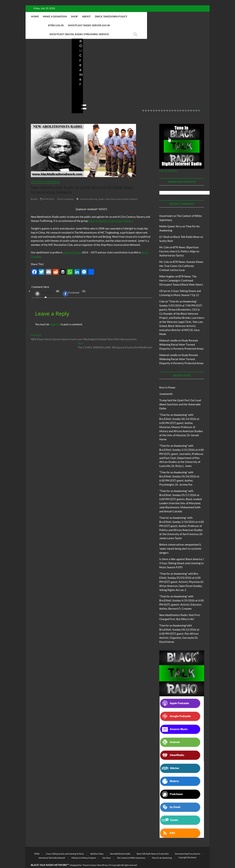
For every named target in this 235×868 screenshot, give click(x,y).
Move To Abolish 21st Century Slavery (111, 212)
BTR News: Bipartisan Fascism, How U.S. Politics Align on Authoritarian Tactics (179, 243)
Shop (96, 16)
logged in (55, 316)
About (108, 16)
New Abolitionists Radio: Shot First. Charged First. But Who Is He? (140, 78)
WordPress (44, 285)
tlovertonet (166, 207)
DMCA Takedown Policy (133, 16)
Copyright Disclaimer (187, 849)
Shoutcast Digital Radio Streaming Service (133, 25)
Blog (38, 65)
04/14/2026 (139, 90)
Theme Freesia (89, 856)
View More (36, 100)
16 (183, 102)
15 (180, 102)
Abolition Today (97, 845)
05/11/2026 (93, 90)
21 (196, 102)
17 (186, 102)
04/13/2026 (185, 90)
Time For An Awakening (162, 849)
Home (56, 16)
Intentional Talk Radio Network (52, 849)
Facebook (71, 285)
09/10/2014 (47, 190)
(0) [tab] (46, 285)
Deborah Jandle (168, 332)
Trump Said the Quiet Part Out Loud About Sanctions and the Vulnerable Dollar (47, 78)
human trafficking (89, 190)
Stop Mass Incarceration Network (122, 190)
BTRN (45, 65)
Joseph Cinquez (72, 244)
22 (199, 102)
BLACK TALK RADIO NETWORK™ (50, 856)
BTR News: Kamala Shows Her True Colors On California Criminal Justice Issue (181, 257)
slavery (101, 190)
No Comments (38, 94)
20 (194, 102)
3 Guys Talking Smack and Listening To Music (65, 845)
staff (33, 90)
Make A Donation (76, 16)
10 (167, 102)
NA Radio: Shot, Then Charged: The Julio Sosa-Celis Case (184, 80)
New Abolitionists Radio (187, 70)
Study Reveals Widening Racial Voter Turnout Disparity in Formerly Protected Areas (181, 336)
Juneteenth (166, 385)
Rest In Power (167, 379)
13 (175, 102)
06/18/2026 (47, 90)
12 (172, 102)
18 (188, 102)
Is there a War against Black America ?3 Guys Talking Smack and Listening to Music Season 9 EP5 (182, 554)
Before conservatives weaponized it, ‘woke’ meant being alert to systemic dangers (92, 78)
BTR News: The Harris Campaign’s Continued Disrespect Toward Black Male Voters (181, 272)
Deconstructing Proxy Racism (187, 845)
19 (191, 102)
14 (178, 102)
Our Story (107, 849)
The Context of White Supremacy (131, 849)
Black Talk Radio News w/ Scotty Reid (153, 845)
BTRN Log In (161, 16)
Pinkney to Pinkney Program (84, 849)
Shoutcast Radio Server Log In (79, 25)
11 (170, 102)
